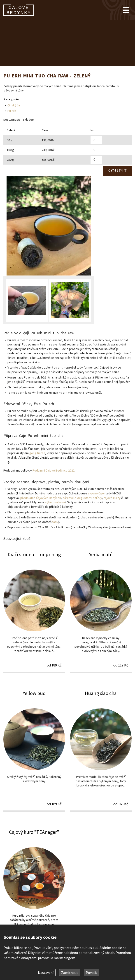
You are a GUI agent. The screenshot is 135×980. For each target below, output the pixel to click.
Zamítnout (70, 973)
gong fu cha (37, 453)
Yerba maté (101, 612)
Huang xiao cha (101, 751)
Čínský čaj (14, 105)
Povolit (92, 973)
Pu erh (12, 111)
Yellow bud (34, 751)
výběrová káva (55, 502)
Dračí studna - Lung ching (34, 612)
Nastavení (46, 973)
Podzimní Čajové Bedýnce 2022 (54, 470)
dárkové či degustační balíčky (82, 498)
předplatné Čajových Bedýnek (41, 498)
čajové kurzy (112, 498)
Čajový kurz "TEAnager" (34, 890)
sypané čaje (96, 493)
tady (55, 522)
